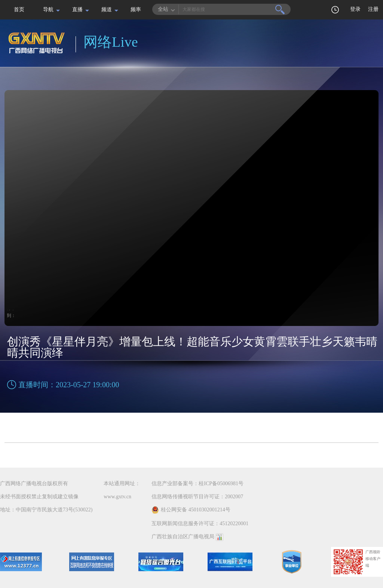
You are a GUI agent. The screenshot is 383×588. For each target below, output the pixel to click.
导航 (48, 10)
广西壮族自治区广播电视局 (183, 537)
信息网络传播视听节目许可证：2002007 (197, 497)
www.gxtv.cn (117, 497)
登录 (355, 9)
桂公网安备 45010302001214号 (191, 510)
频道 (107, 10)
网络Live (111, 42)
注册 (373, 9)
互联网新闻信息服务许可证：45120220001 (200, 524)
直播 (77, 10)
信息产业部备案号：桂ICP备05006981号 (197, 484)
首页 (19, 10)
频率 (136, 10)
